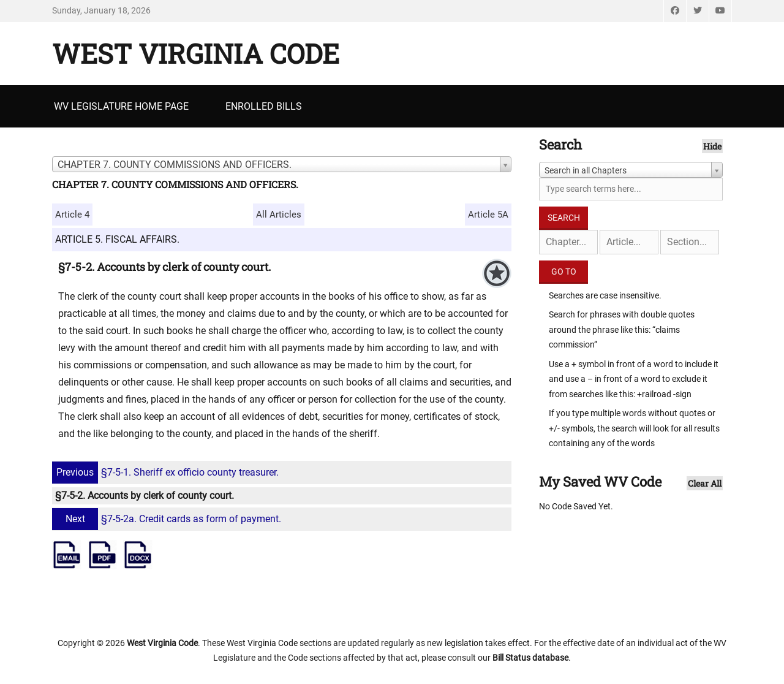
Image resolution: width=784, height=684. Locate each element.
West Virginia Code (196, 53)
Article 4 (72, 215)
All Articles (279, 215)
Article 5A (488, 215)
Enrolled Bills (264, 106)
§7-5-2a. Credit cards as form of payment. (168, 519)
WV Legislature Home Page (121, 106)
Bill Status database (530, 658)
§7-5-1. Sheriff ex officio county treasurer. (167, 472)
